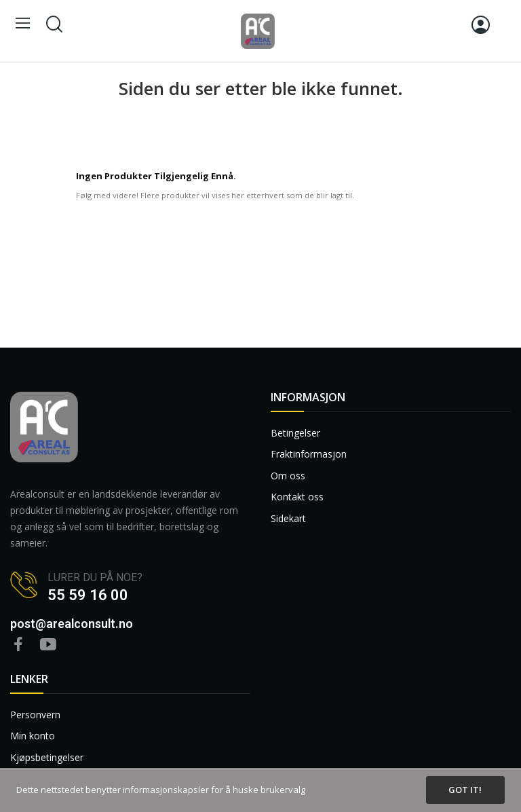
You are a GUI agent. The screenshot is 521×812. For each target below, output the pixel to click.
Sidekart (288, 518)
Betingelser (295, 433)
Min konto (33, 736)
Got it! (465, 790)
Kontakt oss (297, 497)
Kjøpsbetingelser (47, 757)
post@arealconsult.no (72, 624)
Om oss (288, 476)
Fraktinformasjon (309, 454)
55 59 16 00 (88, 595)
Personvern (35, 715)
